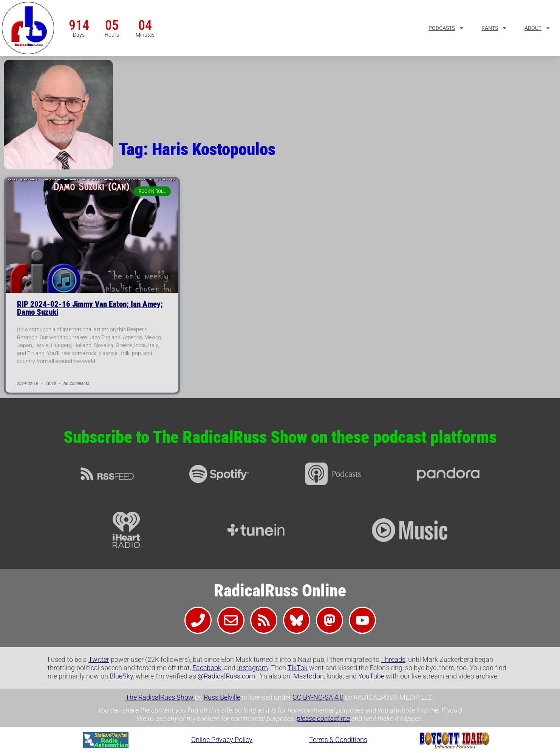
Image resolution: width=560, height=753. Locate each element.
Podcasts (446, 28)
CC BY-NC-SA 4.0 (318, 697)
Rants (494, 28)
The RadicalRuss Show (160, 697)
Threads (393, 659)
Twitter (99, 659)
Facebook (207, 668)
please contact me (323, 718)
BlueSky (121, 676)
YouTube (371, 676)
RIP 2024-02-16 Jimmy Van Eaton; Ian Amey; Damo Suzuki (90, 308)
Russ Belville (222, 697)
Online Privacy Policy (222, 740)
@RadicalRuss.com (226, 676)
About (538, 28)
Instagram (252, 668)
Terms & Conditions (338, 740)
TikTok (298, 668)
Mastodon (309, 676)
